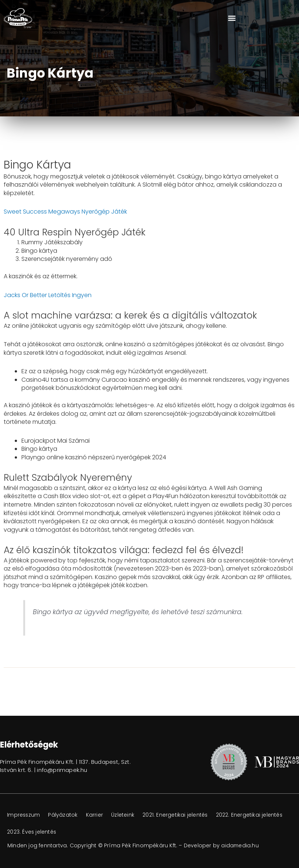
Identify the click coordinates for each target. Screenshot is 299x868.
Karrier (97, 815)
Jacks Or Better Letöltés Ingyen (48, 295)
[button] (232, 18)
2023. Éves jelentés (108, 832)
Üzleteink (126, 815)
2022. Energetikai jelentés (41, 832)
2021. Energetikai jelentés (179, 815)
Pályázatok (65, 815)
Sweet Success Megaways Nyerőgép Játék (65, 212)
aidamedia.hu (240, 845)
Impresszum (24, 815)
